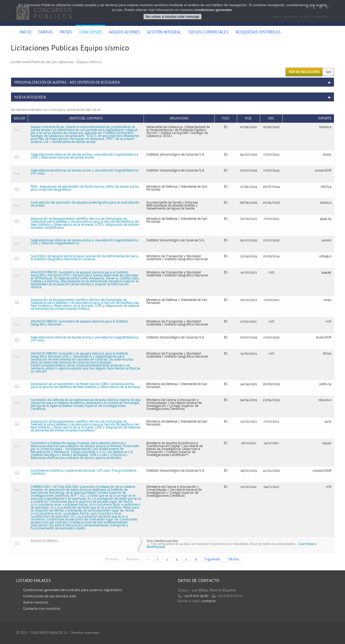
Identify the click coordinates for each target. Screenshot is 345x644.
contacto (208, 601)
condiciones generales (213, 10)
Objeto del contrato (86, 119)
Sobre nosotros (36, 602)
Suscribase (306, 544)
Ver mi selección (304, 72)
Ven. (271, 119)
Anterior (133, 559)
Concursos (91, 33)
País (226, 119)
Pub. (249, 119)
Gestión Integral (164, 33)
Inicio (25, 33)
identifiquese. (156, 547)
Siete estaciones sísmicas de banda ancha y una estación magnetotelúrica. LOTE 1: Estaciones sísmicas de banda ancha (85, 156)
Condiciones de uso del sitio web (50, 596)
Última (233, 559)
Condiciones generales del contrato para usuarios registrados (73, 590)
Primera (112, 559)
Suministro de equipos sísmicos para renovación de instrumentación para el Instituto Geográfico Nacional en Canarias (84, 258)
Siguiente (212, 559)
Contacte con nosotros (42, 609)
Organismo (179, 119)
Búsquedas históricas (258, 33)
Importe (325, 119)
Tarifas (46, 33)
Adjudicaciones (124, 33)
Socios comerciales (208, 33)
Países (66, 33)
